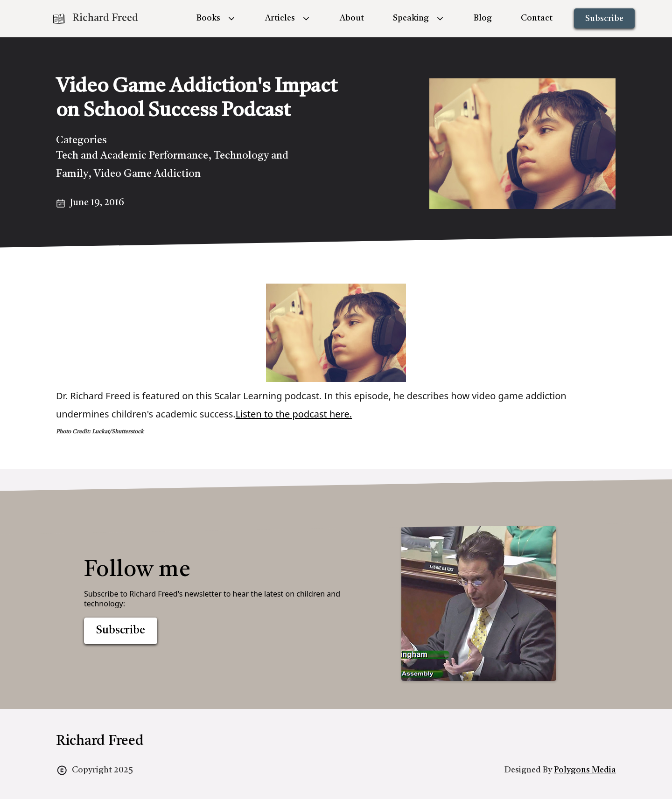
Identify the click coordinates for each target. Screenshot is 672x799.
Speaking (411, 18)
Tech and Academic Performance (132, 156)
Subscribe (604, 19)
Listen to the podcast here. (294, 414)
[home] (95, 19)
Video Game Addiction (147, 174)
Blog (483, 18)
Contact (537, 18)
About (352, 18)
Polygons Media (585, 770)
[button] (216, 18)
